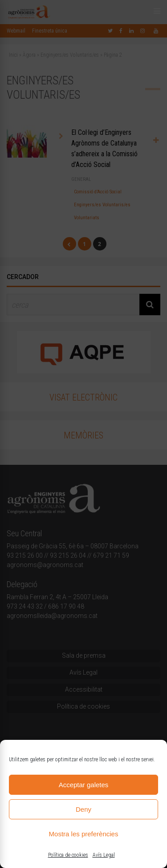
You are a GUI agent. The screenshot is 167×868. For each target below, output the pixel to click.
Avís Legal (104, 855)
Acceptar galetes (84, 785)
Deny (83, 809)
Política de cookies (68, 855)
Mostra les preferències (84, 834)
